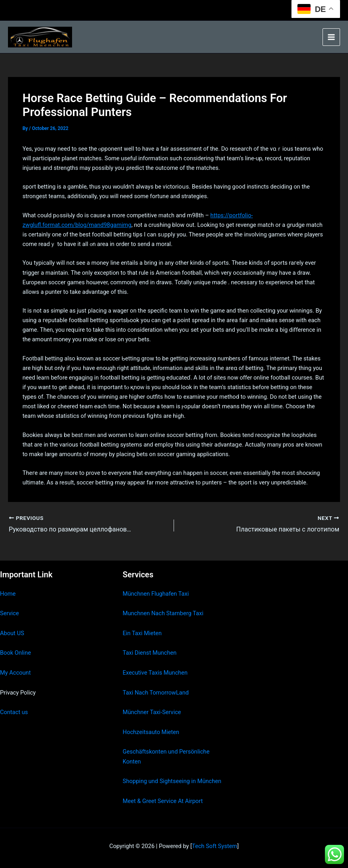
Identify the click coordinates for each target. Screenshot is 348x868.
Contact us (14, 712)
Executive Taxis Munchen (155, 673)
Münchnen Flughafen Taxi (156, 594)
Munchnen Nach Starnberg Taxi (163, 613)
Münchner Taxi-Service (152, 712)
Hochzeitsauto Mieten (151, 732)
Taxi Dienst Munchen (150, 653)
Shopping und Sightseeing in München (172, 781)
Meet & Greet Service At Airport (163, 801)
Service (9, 613)
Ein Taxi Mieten (142, 633)
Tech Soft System (215, 846)
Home (8, 594)
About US (12, 633)
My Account (15, 673)
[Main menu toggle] (331, 37)
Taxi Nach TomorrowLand (156, 693)
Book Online (16, 653)
